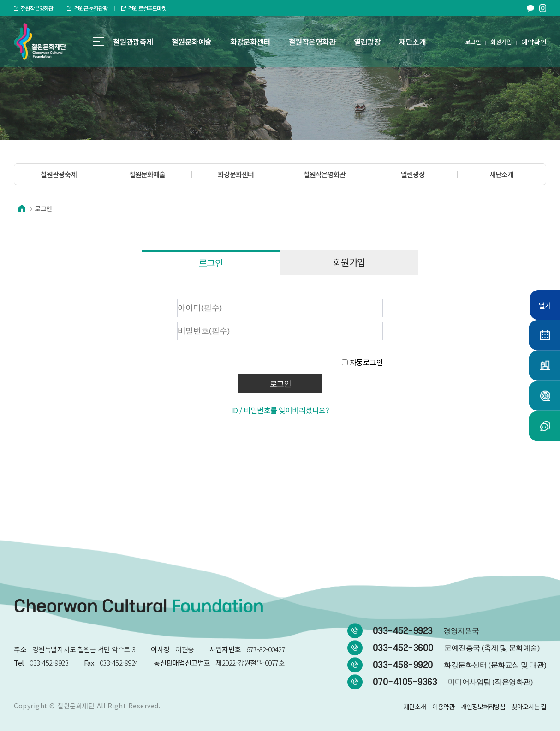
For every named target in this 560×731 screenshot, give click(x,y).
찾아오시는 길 (529, 707)
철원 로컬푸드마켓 (144, 8)
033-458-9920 (459, 665)
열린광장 (413, 174)
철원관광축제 (59, 174)
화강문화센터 (236, 174)
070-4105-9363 (453, 682)
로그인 (473, 42)
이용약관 (443, 707)
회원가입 (501, 42)
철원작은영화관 (33, 8)
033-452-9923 (426, 631)
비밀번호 (152, 297)
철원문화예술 (147, 174)
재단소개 (501, 174)
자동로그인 (366, 362)
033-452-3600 (456, 648)
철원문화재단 (76, 706)
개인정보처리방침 (483, 707)
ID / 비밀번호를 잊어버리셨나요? (280, 410)
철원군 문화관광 (87, 8)
